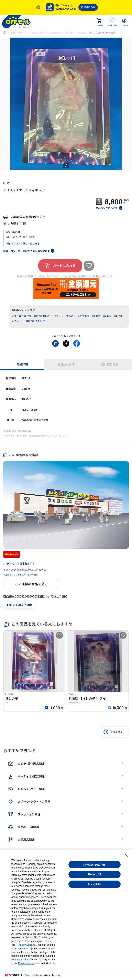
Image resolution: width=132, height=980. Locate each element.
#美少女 (118, 316)
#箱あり (107, 316)
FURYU (7, 183)
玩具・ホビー (17, 33)
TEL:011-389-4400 (19, 605)
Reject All (94, 874)
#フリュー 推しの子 (65, 316)
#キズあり (84, 316)
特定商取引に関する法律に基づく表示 (21, 575)
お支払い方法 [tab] (66, 364)
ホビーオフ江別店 (19, 564)
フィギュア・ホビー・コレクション (44, 33)
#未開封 (96, 316)
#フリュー (18, 321)
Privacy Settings (95, 865)
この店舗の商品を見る (31, 584)
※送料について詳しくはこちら (23, 244)
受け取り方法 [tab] (110, 364)
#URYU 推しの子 (43, 316)
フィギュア (69, 33)
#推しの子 (42, 321)
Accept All (95, 884)
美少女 (82, 33)
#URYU (30, 321)
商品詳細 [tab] (22, 364)
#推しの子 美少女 (22, 316)
